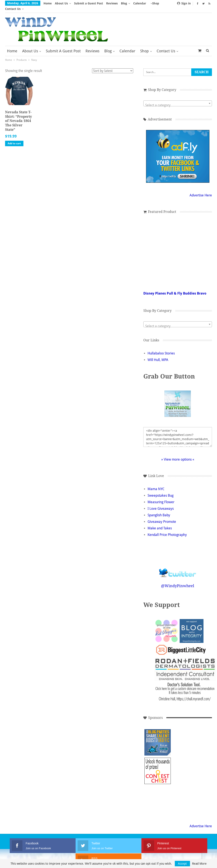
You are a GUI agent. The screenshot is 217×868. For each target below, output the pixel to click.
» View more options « (178, 454)
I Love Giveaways (161, 503)
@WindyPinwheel (178, 580)
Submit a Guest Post (89, 3)
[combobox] (178, 98)
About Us (61, 3)
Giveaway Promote (162, 516)
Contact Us (166, 45)
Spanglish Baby (159, 510)
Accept (182, 864)
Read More (199, 864)
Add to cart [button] (14, 138)
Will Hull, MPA (158, 354)
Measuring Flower (161, 497)
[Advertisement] (186, 765)
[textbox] (178, 100)
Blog (124, 3)
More (138, 3)
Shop (144, 45)
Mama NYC (156, 483)
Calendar (127, 45)
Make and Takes (160, 523)
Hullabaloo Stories (161, 348)
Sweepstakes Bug (161, 490)
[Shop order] (113, 65)
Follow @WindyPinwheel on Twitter (178, 564)
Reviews (112, 3)
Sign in (184, 3)
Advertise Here (201, 190)
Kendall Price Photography (167, 529)
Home (48, 3)
